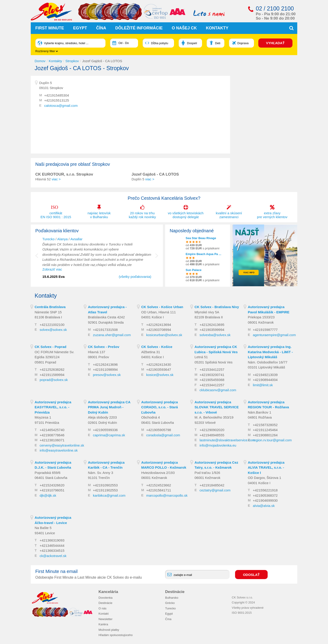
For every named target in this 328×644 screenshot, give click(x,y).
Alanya (62, 239)
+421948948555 (212, 435)
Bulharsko (172, 597)
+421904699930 (265, 500)
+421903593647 (159, 369)
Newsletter (106, 619)
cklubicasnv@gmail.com (218, 390)
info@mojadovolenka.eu (218, 445)
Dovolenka (106, 597)
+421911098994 (105, 369)
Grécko (170, 603)
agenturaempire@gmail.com (274, 335)
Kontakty (217, 28)
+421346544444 (52, 546)
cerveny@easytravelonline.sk (62, 445)
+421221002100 (52, 325)
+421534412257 (212, 369)
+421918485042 (212, 485)
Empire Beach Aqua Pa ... (203, 254)
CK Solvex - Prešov (104, 347)
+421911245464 (265, 430)
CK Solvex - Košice (157, 347)
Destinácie (106, 603)
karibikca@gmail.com (109, 495)
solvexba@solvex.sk (215, 335)
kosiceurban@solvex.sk (164, 335)
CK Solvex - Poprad (50, 347)
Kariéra (103, 624)
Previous (40, 258)
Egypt (80, 28)
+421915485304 (57, 95)
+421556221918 (265, 490)
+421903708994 (159, 330)
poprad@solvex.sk (54, 380)
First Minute (50, 28)
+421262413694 (159, 325)
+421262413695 (212, 325)
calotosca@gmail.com (61, 106)
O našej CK (184, 28)
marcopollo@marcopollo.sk (167, 495)
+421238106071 (52, 440)
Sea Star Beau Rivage (201, 238)
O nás (103, 608)
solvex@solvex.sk (53, 330)
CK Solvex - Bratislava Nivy (217, 307)
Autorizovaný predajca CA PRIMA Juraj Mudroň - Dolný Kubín (109, 407)
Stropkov (72, 61)
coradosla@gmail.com (163, 435)
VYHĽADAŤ (275, 43)
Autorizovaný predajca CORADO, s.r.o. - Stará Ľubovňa (160, 407)
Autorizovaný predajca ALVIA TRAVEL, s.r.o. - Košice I (266, 468)
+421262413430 (159, 364)
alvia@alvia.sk (264, 506)
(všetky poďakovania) (135, 277)
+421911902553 (105, 490)
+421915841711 (159, 490)
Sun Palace (193, 270)
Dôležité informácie (139, 28)
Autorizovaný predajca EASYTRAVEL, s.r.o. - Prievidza (53, 407)
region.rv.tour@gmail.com (272, 440)
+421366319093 (52, 540)
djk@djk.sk (48, 495)
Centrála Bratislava (50, 307)
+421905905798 (159, 430)
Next (157, 258)
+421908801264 (265, 435)
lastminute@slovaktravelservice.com (227, 440)
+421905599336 (105, 430)
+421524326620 (52, 485)
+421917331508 (105, 330)
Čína (101, 28)
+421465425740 (52, 430)
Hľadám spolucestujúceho (116, 635)
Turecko (49, 239)
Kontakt (104, 614)
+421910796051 (52, 490)
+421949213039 (265, 375)
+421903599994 (212, 330)
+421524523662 (159, 485)
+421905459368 (212, 380)
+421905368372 (265, 495)
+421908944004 (265, 380)
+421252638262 (52, 369)
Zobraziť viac (52, 269)
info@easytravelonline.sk (59, 450)
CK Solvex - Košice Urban (162, 307)
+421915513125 (57, 100)
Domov (40, 61)
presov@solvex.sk (107, 375)
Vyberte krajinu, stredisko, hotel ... (66, 43)
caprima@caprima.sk (109, 435)
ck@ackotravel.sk (53, 556)
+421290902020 (212, 430)
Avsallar (76, 239)
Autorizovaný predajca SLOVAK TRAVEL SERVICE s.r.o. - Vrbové (217, 407)
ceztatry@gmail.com (215, 490)
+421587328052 (265, 425)
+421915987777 (265, 330)
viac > (56, 179)
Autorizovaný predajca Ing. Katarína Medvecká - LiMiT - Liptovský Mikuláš (270, 352)
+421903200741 (212, 375)
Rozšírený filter (47, 51)
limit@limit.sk (263, 385)
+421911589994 (52, 375)
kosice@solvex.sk (160, 375)
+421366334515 (52, 551)
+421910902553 (105, 485)
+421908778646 (52, 435)
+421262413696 (105, 364)
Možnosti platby (109, 630)
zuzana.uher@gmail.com (112, 335)
